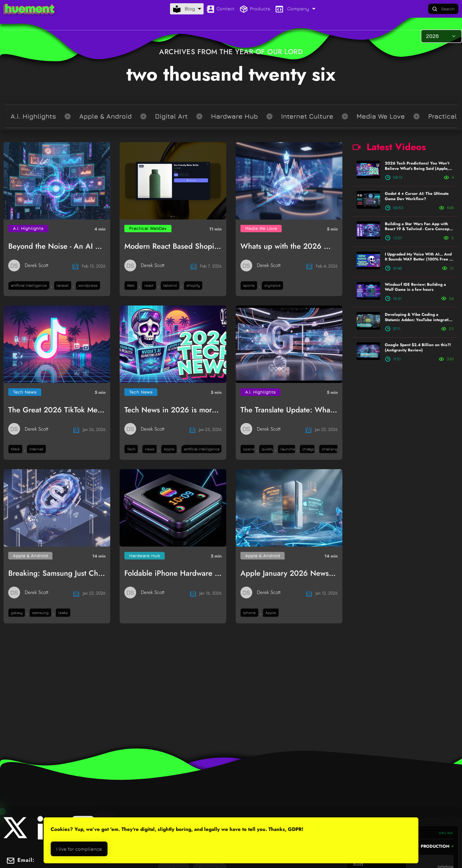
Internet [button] (36, 449)
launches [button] (288, 449)
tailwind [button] (170, 285)
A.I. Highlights (28, 228)
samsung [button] (40, 613)
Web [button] (131, 285)
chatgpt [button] (308, 449)
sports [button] (249, 285)
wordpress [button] (88, 285)
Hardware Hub (234, 116)
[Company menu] (295, 9)
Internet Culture (307, 116)
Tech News (25, 392)
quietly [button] (267, 449)
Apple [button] (169, 449)
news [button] (150, 449)
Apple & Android (105, 116)
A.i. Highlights (33, 116)
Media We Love (381, 116)
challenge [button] (330, 449)
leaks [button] (63, 613)
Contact (220, 9)
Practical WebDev (148, 228)
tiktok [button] (15, 449)
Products (255, 9)
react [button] (149, 285)
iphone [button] (249, 613)
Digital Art (171, 116)
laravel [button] (63, 285)
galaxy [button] (17, 613)
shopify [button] (193, 285)
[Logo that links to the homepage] (29, 9)
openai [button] (249, 449)
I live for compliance (79, 849)
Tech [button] (131, 449)
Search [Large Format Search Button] (443, 9)
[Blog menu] (187, 9)
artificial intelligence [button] (29, 285)
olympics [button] (272, 285)
